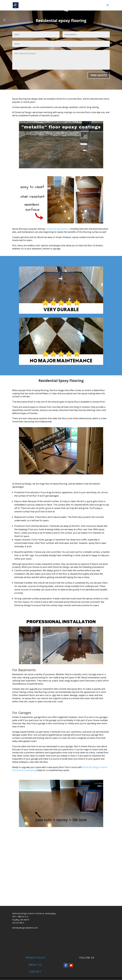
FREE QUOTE (99, 75)
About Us (35, 965)
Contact (35, 972)
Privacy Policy (35, 958)
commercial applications (57, 229)
